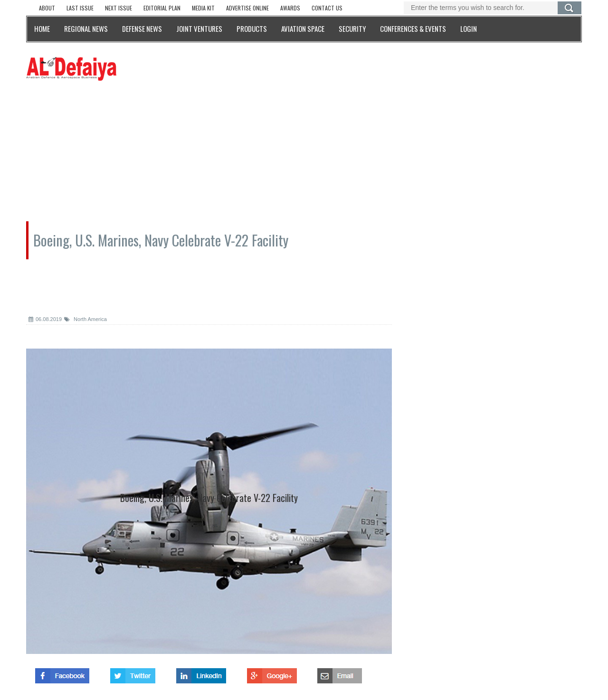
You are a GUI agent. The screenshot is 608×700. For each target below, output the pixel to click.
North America (85, 319)
